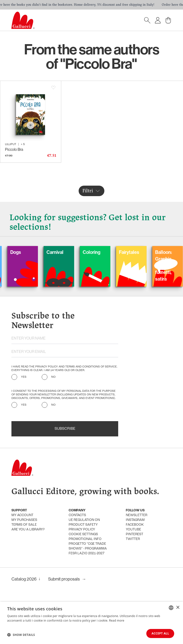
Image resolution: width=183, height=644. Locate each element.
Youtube (133, 530)
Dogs (23, 252)
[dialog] (91, 623)
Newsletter (137, 515)
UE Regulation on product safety (84, 522)
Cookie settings (83, 534)
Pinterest (135, 534)
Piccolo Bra (14, 149)
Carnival (62, 252)
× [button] (178, 607)
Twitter (133, 539)
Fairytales (136, 252)
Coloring (98, 252)
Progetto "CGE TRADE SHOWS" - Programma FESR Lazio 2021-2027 (88, 549)
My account (22, 515)
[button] (21, 635)
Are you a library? (28, 530)
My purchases (24, 520)
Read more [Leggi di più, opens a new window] (117, 620)
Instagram (135, 520)
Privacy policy (82, 530)
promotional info (85, 539)
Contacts (77, 515)
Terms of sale (24, 525)
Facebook (135, 525)
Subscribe (65, 429)
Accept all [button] (160, 633)
